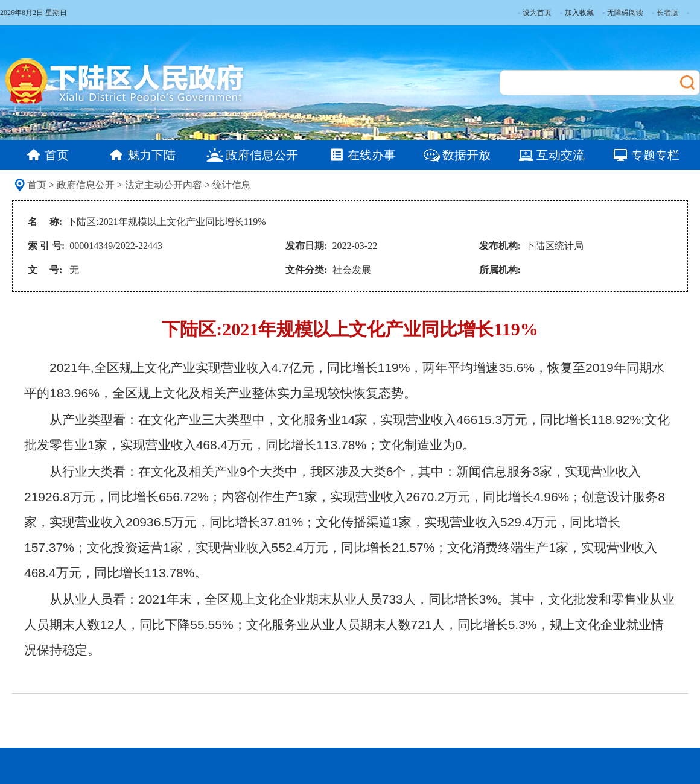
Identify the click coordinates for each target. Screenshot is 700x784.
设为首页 (535, 13)
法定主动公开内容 (164, 185)
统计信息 (232, 185)
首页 (37, 185)
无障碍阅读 (623, 13)
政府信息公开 (86, 185)
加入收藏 (577, 13)
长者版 (667, 13)
